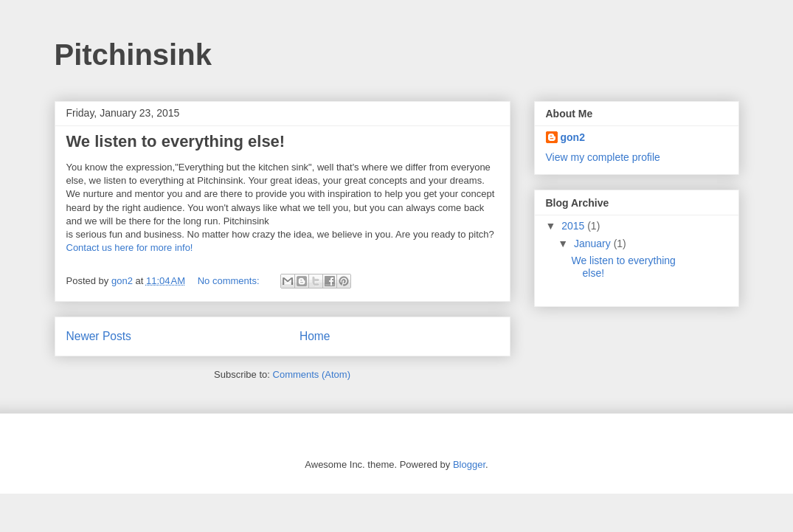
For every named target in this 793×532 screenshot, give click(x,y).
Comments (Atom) (312, 374)
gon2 (573, 137)
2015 (574, 226)
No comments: (230, 281)
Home (315, 336)
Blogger (469, 464)
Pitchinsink (133, 55)
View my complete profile (603, 157)
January (594, 243)
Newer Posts (99, 336)
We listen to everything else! (176, 141)
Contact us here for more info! (130, 248)
